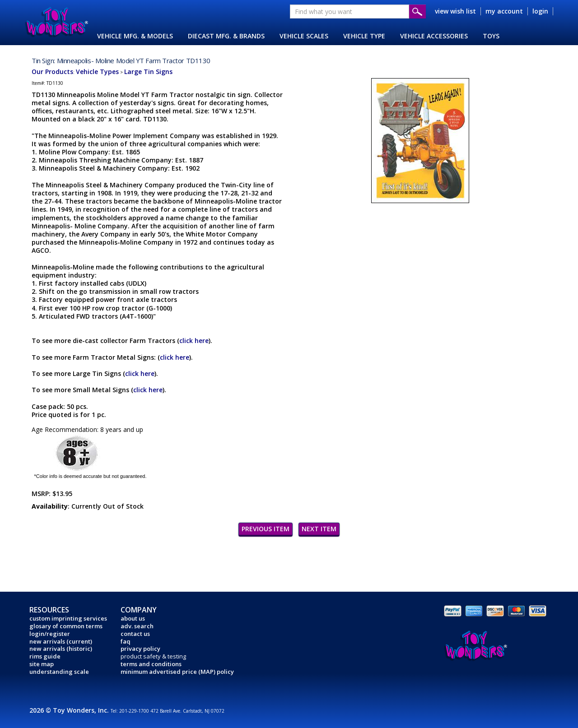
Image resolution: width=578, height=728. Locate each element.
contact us (135, 634)
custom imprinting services (68, 618)
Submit (417, 12)
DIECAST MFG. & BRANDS (226, 36)
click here (194, 341)
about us (133, 618)
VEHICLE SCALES (304, 36)
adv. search (137, 626)
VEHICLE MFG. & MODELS (135, 36)
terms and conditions (151, 664)
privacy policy (140, 649)
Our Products (52, 72)
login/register (50, 634)
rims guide (45, 656)
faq (126, 641)
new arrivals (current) (61, 641)
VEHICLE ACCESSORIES (434, 36)
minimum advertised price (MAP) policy (177, 672)
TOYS (491, 36)
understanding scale (59, 672)
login (540, 11)
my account (504, 11)
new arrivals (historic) (61, 649)
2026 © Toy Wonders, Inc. (70, 710)
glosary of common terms (66, 626)
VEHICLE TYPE (364, 36)
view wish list (455, 11)
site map (42, 664)
